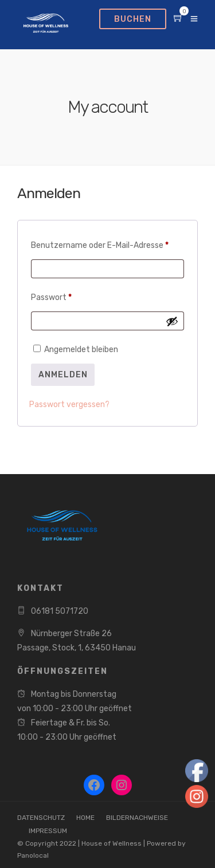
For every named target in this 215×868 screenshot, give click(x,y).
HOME (85, 818)
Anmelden (63, 375)
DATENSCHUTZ (41, 818)
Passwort (73, 296)
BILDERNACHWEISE (137, 818)
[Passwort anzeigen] (172, 321)
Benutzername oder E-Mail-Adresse (107, 244)
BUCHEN (133, 19)
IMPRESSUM (48, 831)
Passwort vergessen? (69, 405)
